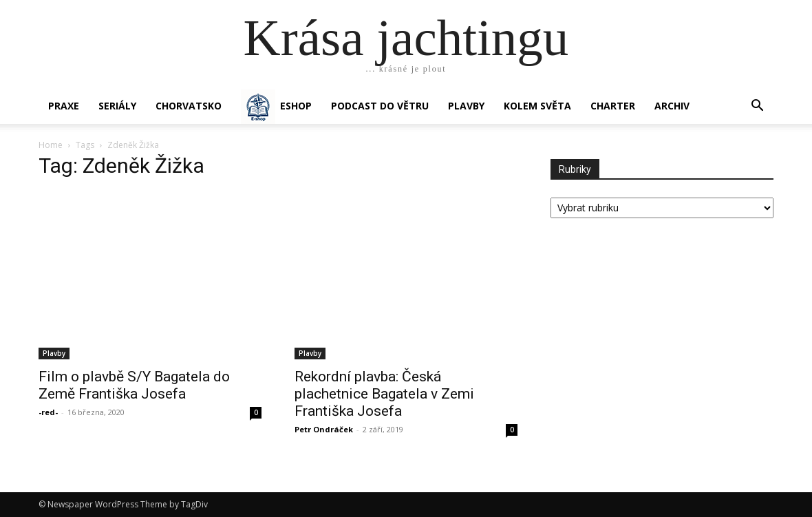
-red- (48, 412)
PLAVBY (466, 106)
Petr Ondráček (324, 429)
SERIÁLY (117, 106)
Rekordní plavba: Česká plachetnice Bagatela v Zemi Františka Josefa (384, 394)
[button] (757, 107)
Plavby (54, 353)
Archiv (672, 106)
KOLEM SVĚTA (537, 106)
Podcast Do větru (380, 106)
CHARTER (613, 106)
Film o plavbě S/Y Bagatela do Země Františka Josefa (134, 385)
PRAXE (64, 106)
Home (51, 145)
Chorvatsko (189, 106)
